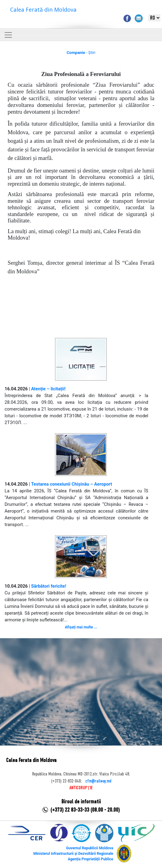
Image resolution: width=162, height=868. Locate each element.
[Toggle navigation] (8, 35)
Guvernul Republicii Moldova (90, 848)
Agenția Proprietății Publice (90, 859)
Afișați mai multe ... (81, 627)
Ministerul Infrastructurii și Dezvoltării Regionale (73, 854)
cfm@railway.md (98, 781)
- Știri (81, 53)
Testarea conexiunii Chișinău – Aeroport (72, 484)
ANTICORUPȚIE (81, 788)
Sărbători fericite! (49, 586)
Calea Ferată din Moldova (43, 9)
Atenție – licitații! (48, 389)
